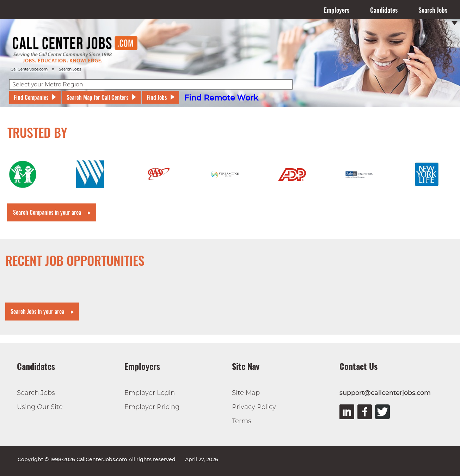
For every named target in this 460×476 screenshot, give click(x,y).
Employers (337, 10)
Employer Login (150, 393)
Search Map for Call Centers (97, 97)
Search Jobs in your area (37, 311)
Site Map (246, 393)
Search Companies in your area (47, 212)
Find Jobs (157, 97)
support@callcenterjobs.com (385, 393)
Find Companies (31, 97)
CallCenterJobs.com (29, 69)
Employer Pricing (152, 407)
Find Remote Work (221, 98)
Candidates (384, 10)
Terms (242, 421)
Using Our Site (40, 407)
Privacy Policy (254, 407)
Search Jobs (433, 10)
